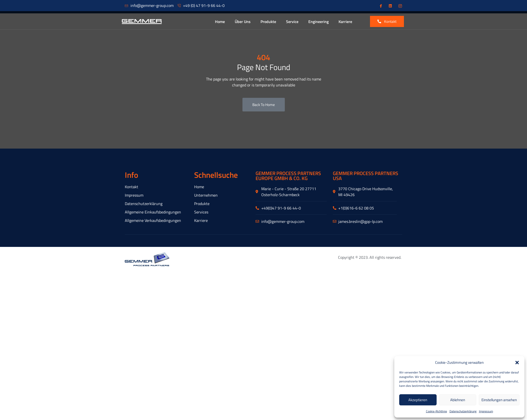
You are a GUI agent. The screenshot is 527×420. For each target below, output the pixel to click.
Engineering (318, 22)
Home (220, 22)
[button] (517, 363)
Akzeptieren (418, 400)
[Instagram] (400, 6)
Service (292, 22)
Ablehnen (458, 400)
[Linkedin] (390, 6)
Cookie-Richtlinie (436, 411)
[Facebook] (380, 6)
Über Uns (243, 22)
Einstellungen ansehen (499, 400)
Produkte (268, 22)
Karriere (345, 22)
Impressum (486, 411)
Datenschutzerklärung (463, 411)
